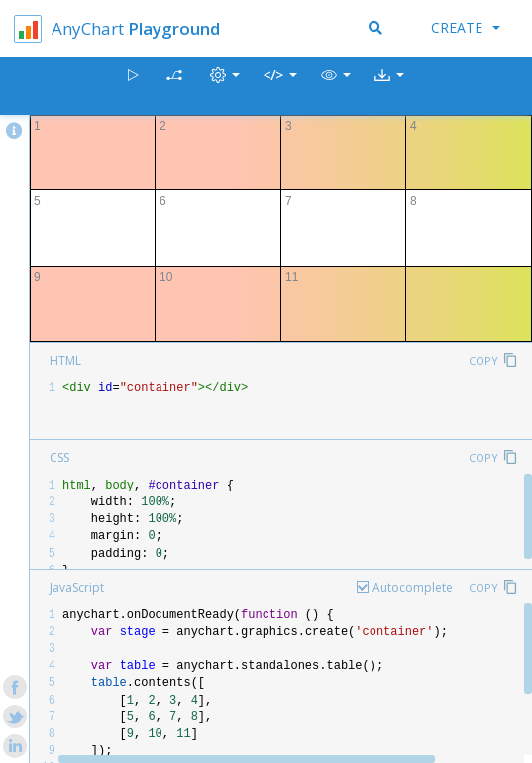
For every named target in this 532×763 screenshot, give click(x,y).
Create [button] (466, 27)
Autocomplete (413, 587)
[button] (336, 87)
